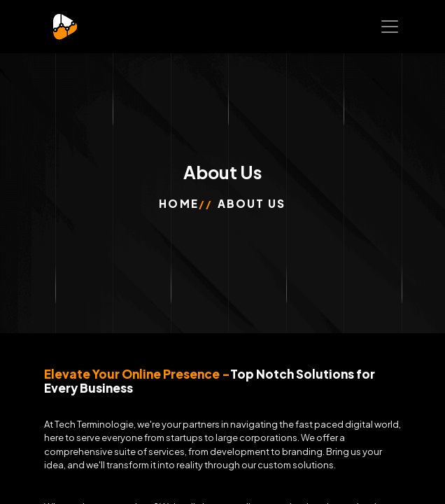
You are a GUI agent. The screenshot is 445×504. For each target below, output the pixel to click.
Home (178, 203)
